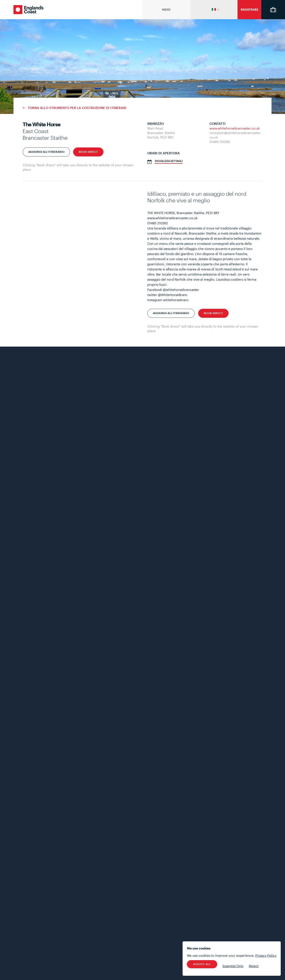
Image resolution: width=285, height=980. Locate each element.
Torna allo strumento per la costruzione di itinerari (77, 108)
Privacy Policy (266, 955)
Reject (254, 966)
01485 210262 (220, 142)
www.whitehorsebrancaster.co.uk (235, 128)
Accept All (202, 964)
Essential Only (233, 966)
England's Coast (28, 10)
